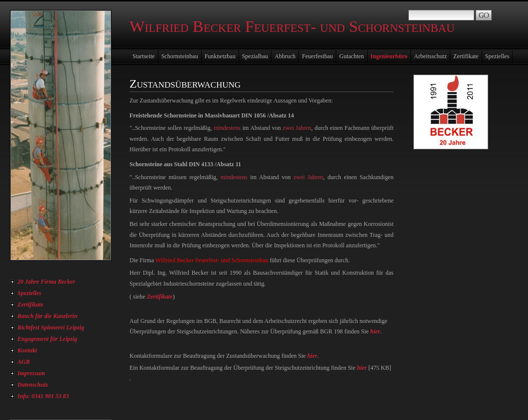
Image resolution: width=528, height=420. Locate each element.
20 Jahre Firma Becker (46, 282)
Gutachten (351, 56)
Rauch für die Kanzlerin (47, 316)
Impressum (31, 373)
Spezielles (29, 293)
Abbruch (285, 56)
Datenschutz (33, 385)
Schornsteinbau (180, 56)
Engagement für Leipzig (47, 339)
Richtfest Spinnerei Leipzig (51, 327)
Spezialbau (255, 56)
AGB (24, 362)
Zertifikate (30, 305)
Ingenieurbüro (389, 56)
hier (375, 331)
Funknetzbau (220, 56)
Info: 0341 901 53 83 (43, 396)
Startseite (144, 56)
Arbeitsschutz (430, 56)
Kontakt (27, 350)
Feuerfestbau (317, 56)
